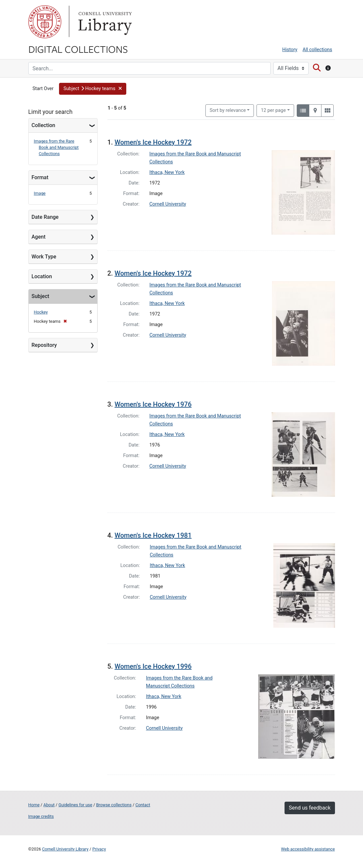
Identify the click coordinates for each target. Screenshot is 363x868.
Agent (39, 237)
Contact (143, 805)
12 (273, 110)
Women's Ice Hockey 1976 (153, 404)
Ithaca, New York (167, 172)
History (290, 50)
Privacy (99, 849)
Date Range (45, 217)
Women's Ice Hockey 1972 (153, 142)
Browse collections (114, 805)
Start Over (43, 89)
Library (104, 22)
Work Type (44, 257)
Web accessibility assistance (308, 849)
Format (40, 177)
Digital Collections (78, 49)
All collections (318, 50)
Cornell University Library (65, 849)
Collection (44, 125)
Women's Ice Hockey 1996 (153, 666)
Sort (228, 110)
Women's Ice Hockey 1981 (153, 535)
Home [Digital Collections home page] (34, 805)
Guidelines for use (75, 805)
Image (40, 193)
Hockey (41, 312)
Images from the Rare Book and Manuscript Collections (56, 147)
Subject (41, 296)
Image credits (41, 816)
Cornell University (45, 22)
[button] (93, 89)
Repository (44, 345)
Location (42, 276)
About (49, 805)
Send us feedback (310, 808)
